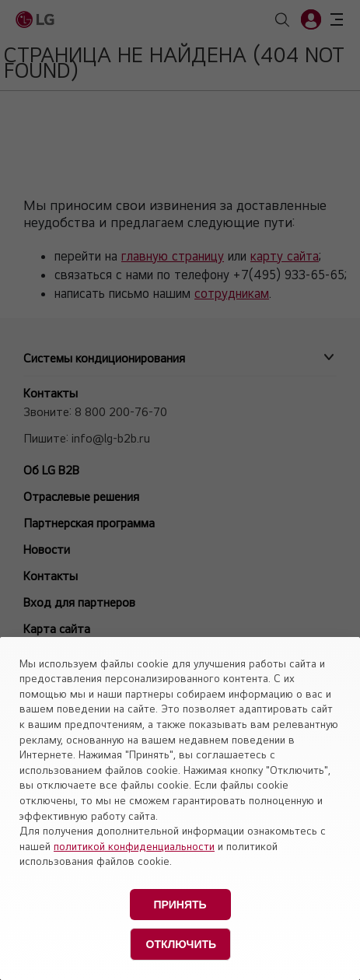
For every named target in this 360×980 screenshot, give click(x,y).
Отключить (182, 944)
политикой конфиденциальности (134, 846)
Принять (180, 905)
